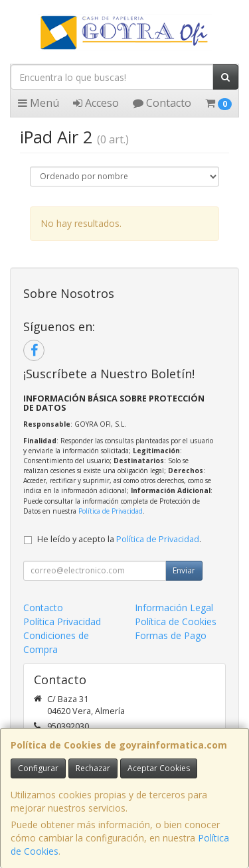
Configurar (38, 768)
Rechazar (93, 768)
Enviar (184, 570)
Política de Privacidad (111, 511)
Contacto (162, 103)
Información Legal (174, 608)
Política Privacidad (62, 621)
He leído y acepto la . (119, 539)
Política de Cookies (176, 621)
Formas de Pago (171, 635)
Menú (39, 103)
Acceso (96, 103)
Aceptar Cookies (159, 768)
